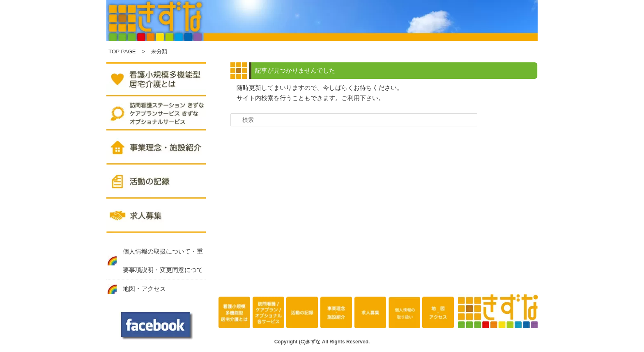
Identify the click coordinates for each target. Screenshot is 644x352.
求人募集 (156, 217)
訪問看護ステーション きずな (156, 115)
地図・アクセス (144, 289)
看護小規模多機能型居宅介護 (234, 313)
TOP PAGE (122, 51)
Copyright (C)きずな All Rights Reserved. (322, 342)
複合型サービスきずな (156, 81)
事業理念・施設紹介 (156, 149)
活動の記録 (156, 183)
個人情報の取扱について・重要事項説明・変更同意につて (163, 261)
